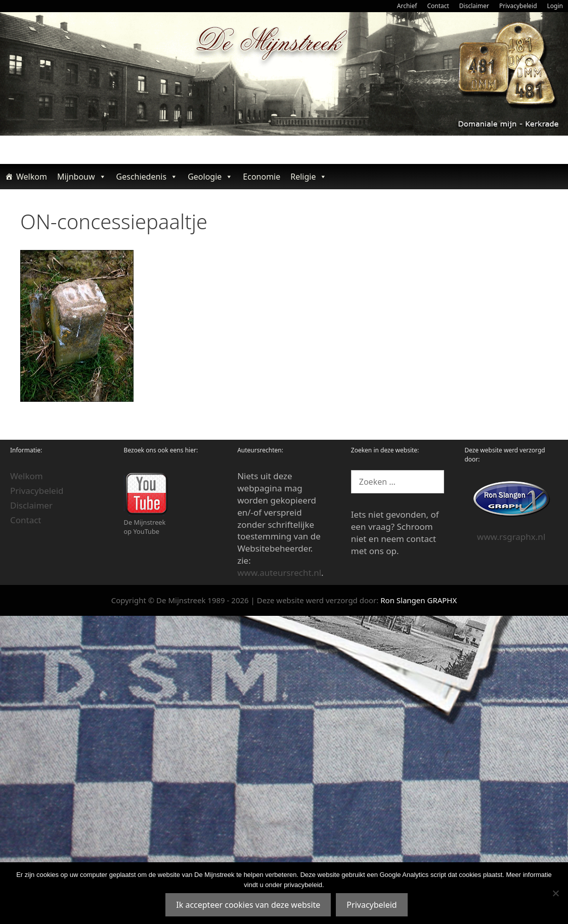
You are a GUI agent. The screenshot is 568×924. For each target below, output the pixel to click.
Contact (438, 6)
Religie (309, 177)
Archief (407, 6)
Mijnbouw (82, 177)
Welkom (32, 177)
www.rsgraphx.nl (511, 537)
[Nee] (555, 893)
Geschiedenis (147, 177)
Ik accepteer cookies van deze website (248, 905)
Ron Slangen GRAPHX (419, 600)
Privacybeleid (518, 6)
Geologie (210, 177)
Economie (261, 177)
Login (555, 6)
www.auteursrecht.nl (279, 573)
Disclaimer (474, 6)
